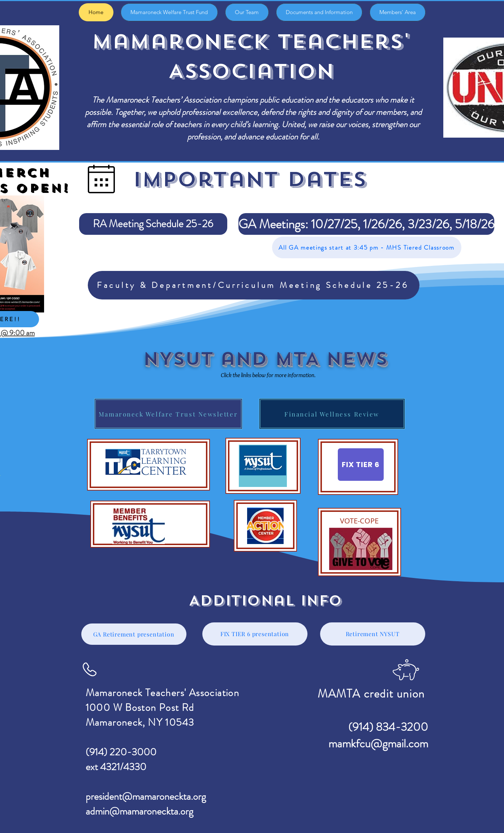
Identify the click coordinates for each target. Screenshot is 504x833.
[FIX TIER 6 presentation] (255, 634)
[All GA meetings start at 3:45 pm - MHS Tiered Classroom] (367, 247)
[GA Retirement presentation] (134, 634)
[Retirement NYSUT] (373, 634)
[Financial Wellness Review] (332, 414)
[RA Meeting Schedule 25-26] (153, 224)
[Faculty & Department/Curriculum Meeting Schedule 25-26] (254, 285)
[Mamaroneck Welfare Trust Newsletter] (168, 414)
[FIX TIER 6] (361, 465)
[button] (323, 224)
